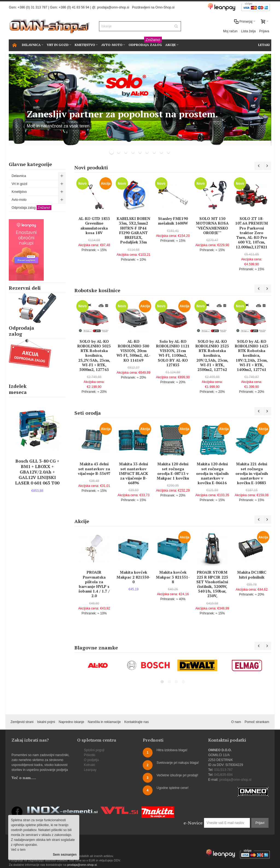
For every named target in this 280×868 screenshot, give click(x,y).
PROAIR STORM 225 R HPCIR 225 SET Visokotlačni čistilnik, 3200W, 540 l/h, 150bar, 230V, (212, 584)
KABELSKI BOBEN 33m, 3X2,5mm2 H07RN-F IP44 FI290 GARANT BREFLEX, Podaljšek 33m (133, 230)
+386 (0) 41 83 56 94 (74, 7)
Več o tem (18, 850)
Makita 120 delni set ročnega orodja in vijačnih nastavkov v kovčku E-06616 (212, 473)
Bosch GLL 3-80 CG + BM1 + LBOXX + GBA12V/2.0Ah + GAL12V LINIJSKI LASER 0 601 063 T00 (37, 472)
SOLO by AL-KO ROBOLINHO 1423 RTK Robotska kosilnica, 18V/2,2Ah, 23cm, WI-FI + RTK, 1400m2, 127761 (252, 355)
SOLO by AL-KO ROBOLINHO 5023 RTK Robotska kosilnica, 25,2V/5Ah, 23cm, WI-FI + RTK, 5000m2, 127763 (94, 355)
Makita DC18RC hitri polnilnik (252, 574)
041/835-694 (223, 775)
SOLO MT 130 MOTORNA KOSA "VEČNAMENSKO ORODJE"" (212, 226)
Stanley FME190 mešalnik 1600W (173, 221)
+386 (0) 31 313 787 (32, 7)
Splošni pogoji (94, 750)
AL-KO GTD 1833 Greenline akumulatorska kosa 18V (94, 226)
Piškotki (90, 755)
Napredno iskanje (71, 722)
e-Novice (193, 823)
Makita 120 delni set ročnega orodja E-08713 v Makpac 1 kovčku (173, 471)
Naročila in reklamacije (104, 722)
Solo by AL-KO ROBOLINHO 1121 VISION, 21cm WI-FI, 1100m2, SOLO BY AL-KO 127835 (173, 353)
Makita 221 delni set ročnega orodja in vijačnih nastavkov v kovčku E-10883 (252, 473)
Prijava (264, 31)
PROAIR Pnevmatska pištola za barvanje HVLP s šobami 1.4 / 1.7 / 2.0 (94, 584)
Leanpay (90, 770)
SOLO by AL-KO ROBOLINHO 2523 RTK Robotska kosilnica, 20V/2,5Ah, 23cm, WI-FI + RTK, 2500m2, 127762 (212, 355)
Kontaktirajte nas (137, 722)
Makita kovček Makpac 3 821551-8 (173, 577)
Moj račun (230, 31)
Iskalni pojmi (46, 722)
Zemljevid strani (22, 722)
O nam (236, 722)
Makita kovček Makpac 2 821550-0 (133, 577)
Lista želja (248, 31)
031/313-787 (223, 770)
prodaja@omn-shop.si (113, 7)
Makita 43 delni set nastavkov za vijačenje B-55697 (94, 468)
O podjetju (91, 760)
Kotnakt (90, 765)
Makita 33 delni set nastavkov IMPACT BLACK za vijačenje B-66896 (134, 473)
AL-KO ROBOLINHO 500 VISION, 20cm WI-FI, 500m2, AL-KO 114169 (133, 351)
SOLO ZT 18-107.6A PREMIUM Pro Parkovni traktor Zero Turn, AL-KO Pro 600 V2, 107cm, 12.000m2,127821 (252, 233)
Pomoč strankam (257, 722)
